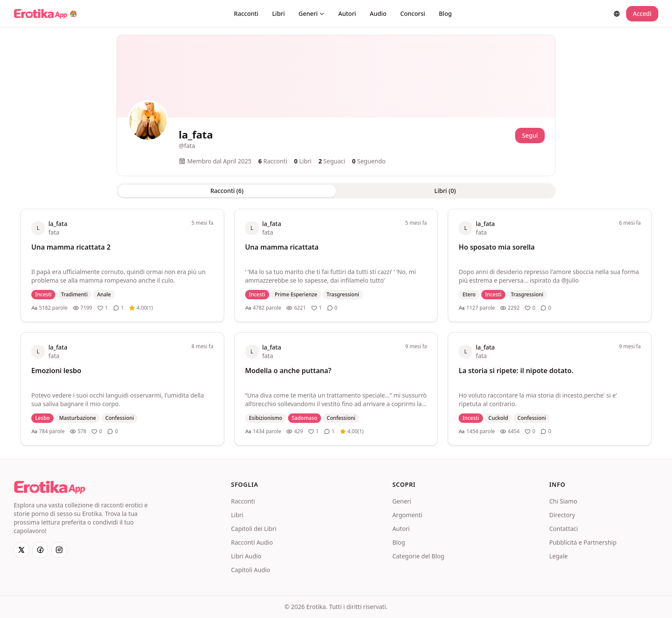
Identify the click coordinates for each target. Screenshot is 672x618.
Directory (562, 515)
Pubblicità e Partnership (583, 542)
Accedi (642, 14)
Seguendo (369, 161)
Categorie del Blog (418, 556)
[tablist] (336, 191)
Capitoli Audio (251, 570)
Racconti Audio (252, 542)
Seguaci (332, 161)
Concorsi (413, 14)
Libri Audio (246, 556)
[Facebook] (40, 550)
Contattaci (563, 529)
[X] (21, 550)
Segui (530, 135)
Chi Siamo (563, 501)
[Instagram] (59, 550)
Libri (279, 14)
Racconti (246, 14)
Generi (312, 14)
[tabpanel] (336, 327)
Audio (378, 14)
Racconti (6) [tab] (227, 191)
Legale (558, 556)
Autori (347, 14)
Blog (445, 14)
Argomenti (407, 515)
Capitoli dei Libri (254, 529)
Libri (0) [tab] (445, 191)
